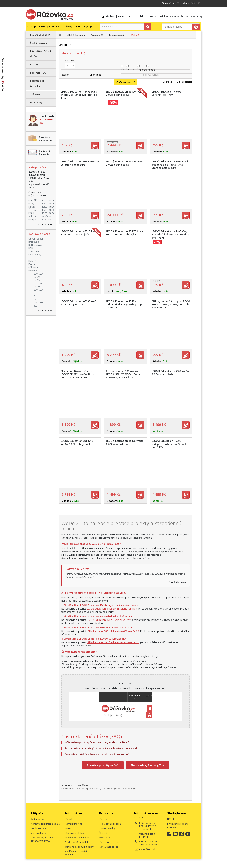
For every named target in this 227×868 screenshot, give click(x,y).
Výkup (88, 26)
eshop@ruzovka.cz (150, 849)
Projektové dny (107, 828)
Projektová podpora (110, 824)
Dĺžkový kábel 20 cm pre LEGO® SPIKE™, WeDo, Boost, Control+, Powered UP (171, 304)
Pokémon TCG (38, 73)
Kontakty (197, 16)
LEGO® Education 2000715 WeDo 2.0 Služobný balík (77, 443)
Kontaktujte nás (74, 824)
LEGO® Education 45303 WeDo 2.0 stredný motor (79, 303)
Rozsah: (66, 75)
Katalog (103, 819)
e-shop (31, 26)
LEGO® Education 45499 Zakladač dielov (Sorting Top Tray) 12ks (124, 304)
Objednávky (38, 819)
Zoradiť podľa (148, 70)
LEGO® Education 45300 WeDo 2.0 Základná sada (125, 163)
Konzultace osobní (109, 847)
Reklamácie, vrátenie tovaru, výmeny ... (42, 839)
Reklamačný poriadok (77, 842)
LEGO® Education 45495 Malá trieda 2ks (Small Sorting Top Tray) (79, 95)
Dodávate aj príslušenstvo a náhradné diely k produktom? (97, 754)
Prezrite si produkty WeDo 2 (103, 765)
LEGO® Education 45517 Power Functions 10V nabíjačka (125, 233)
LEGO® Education (51, 26)
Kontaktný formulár (45, 153)
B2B (78, 26)
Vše (123, 69)
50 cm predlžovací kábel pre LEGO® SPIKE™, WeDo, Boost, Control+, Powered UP (78, 374)
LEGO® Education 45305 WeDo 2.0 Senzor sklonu (125, 443)
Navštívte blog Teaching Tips (148, 765)
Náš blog (172, 819)
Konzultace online (109, 842)
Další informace (44, 224)
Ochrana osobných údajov (79, 847)
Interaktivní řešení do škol (41, 54)
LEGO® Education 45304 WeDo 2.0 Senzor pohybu (170, 373)
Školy (69, 26)
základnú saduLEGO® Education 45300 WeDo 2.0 (113, 631)
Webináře (104, 838)
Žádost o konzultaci (151, 16)
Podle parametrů (126, 82)
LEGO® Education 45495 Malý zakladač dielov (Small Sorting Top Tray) (170, 235)
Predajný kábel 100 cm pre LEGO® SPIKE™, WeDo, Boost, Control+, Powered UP (124, 374)
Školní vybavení (39, 43)
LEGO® (34, 65)
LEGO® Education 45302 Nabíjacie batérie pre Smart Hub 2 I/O (169, 444)
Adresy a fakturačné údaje (45, 824)
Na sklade (131, 69)
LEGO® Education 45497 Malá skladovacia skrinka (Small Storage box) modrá (170, 165)
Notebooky (36, 102)
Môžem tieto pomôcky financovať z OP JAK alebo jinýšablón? (98, 742)
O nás (68, 828)
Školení (103, 833)
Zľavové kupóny (40, 833)
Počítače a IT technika (37, 84)
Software (35, 94)
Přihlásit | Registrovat (118, 16)
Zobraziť (70, 60)
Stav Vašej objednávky (46, 138)
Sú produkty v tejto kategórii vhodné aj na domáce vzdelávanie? (101, 748)
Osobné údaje (39, 828)
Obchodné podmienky (77, 838)
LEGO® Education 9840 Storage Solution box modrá (80, 163)
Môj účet (38, 813)
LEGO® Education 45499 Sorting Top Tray (166, 93)
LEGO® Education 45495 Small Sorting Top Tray (112, 609)
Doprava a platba (177, 16)
